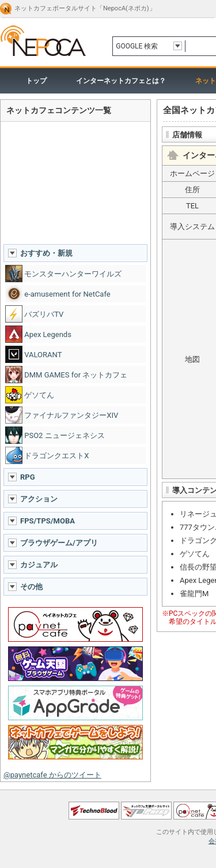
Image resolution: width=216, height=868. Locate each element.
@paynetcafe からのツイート (52, 775)
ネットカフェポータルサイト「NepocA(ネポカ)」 (85, 8)
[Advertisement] (75, 182)
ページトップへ (108, 786)
